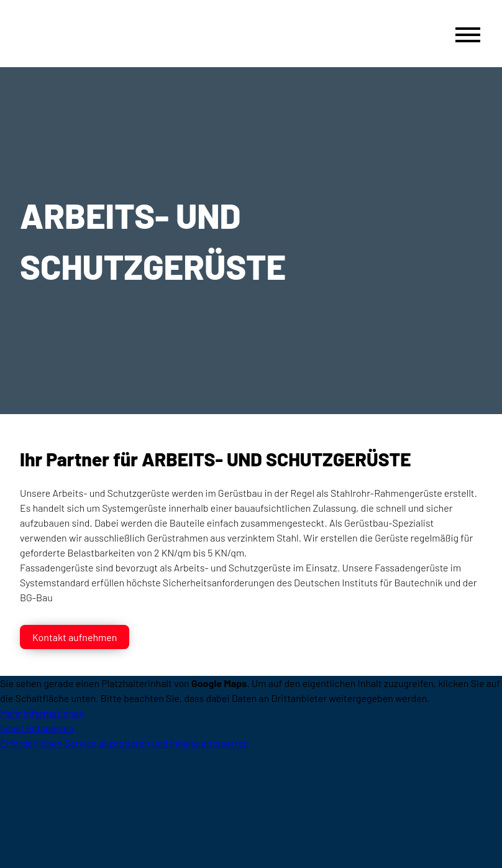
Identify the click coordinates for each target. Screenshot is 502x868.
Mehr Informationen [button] (42, 713)
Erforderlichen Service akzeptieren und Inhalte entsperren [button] (124, 743)
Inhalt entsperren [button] (37, 728)
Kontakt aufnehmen (75, 637)
